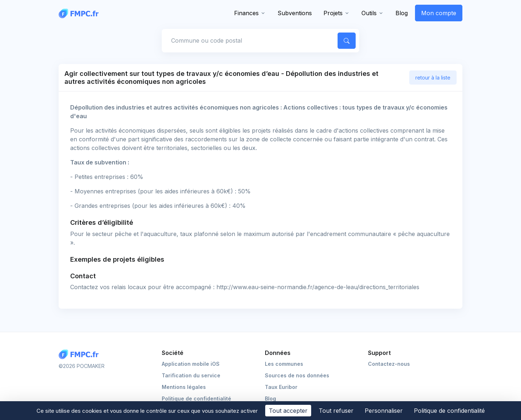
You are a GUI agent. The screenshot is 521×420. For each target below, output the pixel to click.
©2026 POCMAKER (82, 366)
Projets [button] (333, 13)
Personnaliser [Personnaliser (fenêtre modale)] (384, 411)
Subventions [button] (295, 13)
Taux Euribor (281, 387)
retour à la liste (433, 78)
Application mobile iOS (191, 364)
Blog (402, 13)
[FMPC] (80, 13)
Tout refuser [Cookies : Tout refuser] (336, 411)
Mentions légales (184, 387)
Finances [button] (246, 13)
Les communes (284, 364)
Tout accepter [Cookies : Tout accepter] (288, 411)
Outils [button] (369, 13)
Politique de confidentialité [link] (449, 411)
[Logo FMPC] (80, 354)
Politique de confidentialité (196, 398)
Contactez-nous (389, 364)
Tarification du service (191, 375)
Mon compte (439, 13)
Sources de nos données (297, 375)
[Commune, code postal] (249, 40)
